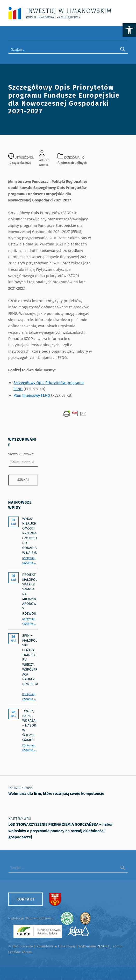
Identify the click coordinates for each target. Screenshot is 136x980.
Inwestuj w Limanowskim (69, 10)
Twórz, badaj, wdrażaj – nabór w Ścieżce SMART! (29, 725)
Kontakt (26, 898)
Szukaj (23, 479)
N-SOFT (104, 945)
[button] (129, 30)
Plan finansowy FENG (32, 394)
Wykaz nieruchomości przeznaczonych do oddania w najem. (30, 535)
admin (44, 164)
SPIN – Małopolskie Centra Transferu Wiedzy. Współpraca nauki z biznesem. (30, 661)
